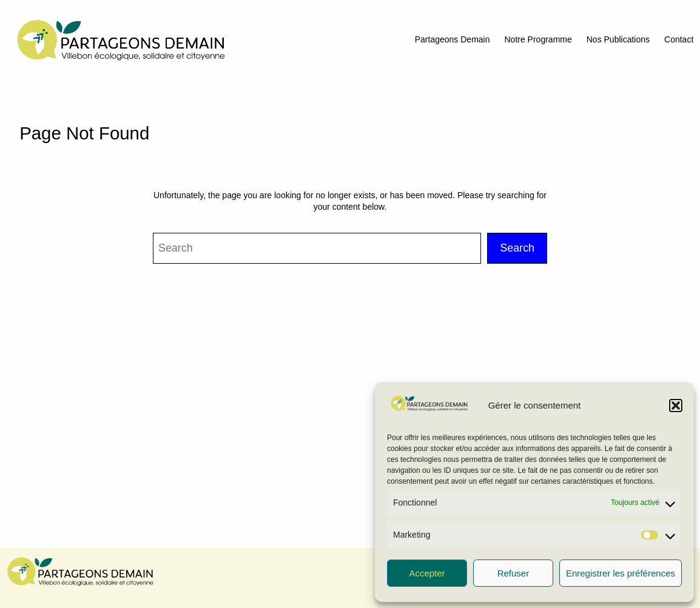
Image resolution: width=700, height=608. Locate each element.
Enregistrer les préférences (621, 573)
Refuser (513, 573)
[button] (676, 406)
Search (517, 248)
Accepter (427, 573)
